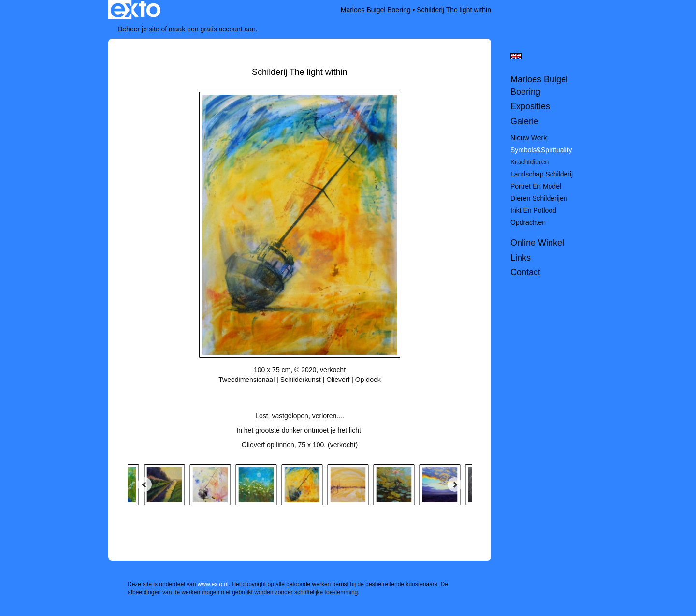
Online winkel (537, 243)
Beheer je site (139, 29)
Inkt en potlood (533, 210)
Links (521, 258)
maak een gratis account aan (212, 29)
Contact (525, 272)
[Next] (455, 484)
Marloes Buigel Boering (376, 10)
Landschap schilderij (542, 174)
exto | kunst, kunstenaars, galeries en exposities (136, 10)
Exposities (530, 106)
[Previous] (145, 484)
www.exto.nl (213, 584)
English (516, 56)
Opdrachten (528, 222)
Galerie (524, 121)
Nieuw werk (529, 138)
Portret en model (536, 186)
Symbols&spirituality (541, 150)
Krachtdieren (529, 162)
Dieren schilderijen (539, 198)
